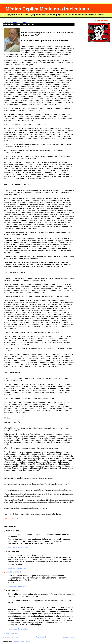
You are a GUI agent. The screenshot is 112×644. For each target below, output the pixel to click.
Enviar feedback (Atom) (22, 642)
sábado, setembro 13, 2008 (17, 568)
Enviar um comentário (11, 633)
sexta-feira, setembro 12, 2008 (18, 548)
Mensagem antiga (68, 637)
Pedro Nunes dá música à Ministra (19, 25)
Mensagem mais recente (11, 637)
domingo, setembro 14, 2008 (17, 629)
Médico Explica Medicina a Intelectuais (47, 9)
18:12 (26, 519)
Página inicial (41, 637)
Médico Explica (12, 572)
